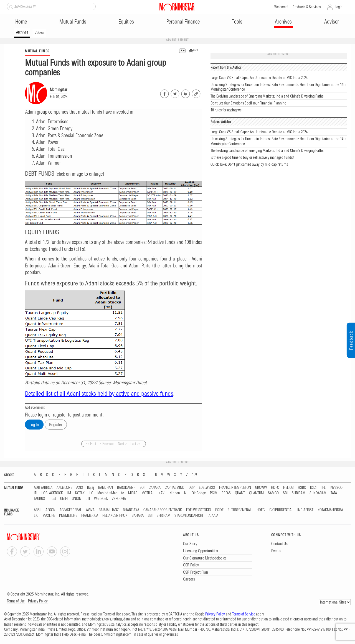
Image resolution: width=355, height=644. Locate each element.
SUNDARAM (318, 493)
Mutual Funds (73, 21)
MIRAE (133, 493)
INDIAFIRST (305, 510)
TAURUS (39, 499)
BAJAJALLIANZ (109, 510)
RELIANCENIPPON (115, 516)
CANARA (155, 488)
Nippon (175, 493)
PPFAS (226, 493)
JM (69, 493)
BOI (142, 488)
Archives (283, 21)
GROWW (261, 488)
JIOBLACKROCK (52, 493)
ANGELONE (64, 488)
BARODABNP (126, 488)
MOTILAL (148, 493)
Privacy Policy (38, 601)
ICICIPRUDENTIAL (281, 510)
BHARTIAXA (131, 510)
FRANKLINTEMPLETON (235, 488)
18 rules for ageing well (227, 110)
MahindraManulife (111, 493)
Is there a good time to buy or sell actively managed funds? (252, 157)
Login (339, 7)
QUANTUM (256, 493)
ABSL (38, 510)
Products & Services (307, 7)
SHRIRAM (299, 493)
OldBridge (199, 493)
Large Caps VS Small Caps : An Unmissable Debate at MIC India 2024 (259, 78)
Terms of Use (16, 601)
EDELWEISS (207, 488)
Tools (237, 21)
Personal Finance (183, 21)
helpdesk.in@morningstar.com (110, 634)
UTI (88, 499)
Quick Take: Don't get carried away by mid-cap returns (249, 164)
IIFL (323, 488)
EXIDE (219, 510)
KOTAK (80, 493)
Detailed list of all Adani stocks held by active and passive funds (99, 393)
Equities (126, 21)
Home (21, 21)
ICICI (313, 488)
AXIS (80, 488)
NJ (186, 493)
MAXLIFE (49, 516)
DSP (192, 488)
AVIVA (90, 510)
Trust (53, 499)
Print (196, 50)
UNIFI (64, 499)
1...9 (194, 475)
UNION (77, 499)
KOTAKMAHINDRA (330, 510)
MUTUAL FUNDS (37, 51)
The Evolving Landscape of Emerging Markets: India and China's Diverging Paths (267, 96)
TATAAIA (213, 516)
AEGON (50, 510)
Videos (39, 33)
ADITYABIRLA (43, 488)
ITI (35, 493)
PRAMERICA (90, 516)
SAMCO (273, 493)
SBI (285, 493)
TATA (334, 493)
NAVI (162, 493)
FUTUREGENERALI (240, 510)
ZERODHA (119, 499)
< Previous (107, 444)
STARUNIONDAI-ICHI (189, 516)
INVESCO (336, 488)
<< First (91, 444)
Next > (122, 444)
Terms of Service (244, 614)
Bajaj (91, 488)
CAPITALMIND (175, 488)
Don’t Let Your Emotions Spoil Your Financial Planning (248, 103)
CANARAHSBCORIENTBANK (163, 510)
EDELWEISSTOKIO (199, 510)
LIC (91, 493)
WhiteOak (101, 499)
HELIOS (288, 488)
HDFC (275, 488)
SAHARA (138, 516)
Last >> (135, 444)
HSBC (302, 488)
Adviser (332, 21)
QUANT (240, 493)
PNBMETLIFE (68, 516)
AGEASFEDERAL (71, 510)
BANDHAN (106, 488)
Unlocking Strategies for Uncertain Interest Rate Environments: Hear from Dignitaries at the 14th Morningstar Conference (278, 87)
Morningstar (59, 90)
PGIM (214, 493)
